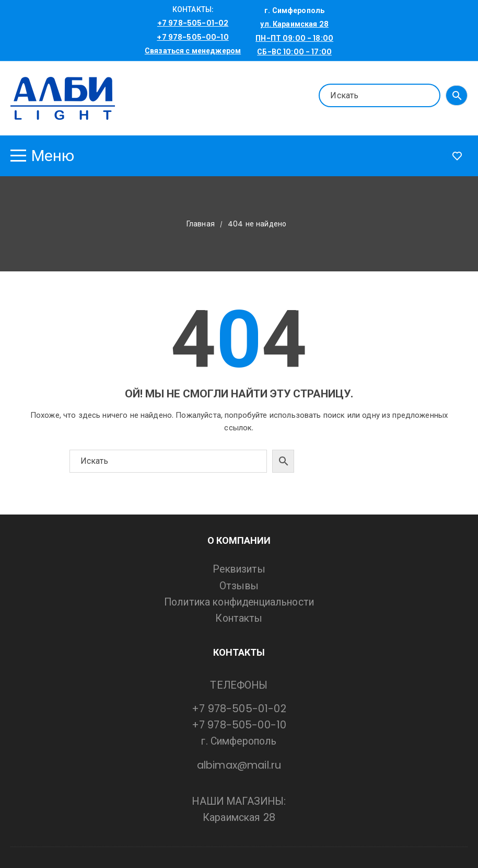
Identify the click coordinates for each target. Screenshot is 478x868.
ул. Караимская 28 (294, 24)
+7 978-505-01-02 (193, 23)
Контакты (239, 618)
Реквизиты (239, 569)
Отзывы (239, 586)
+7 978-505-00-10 (193, 37)
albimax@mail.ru (239, 765)
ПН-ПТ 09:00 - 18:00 (294, 38)
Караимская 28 (239, 818)
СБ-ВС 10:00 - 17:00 (294, 52)
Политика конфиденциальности (239, 602)
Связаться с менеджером (193, 51)
